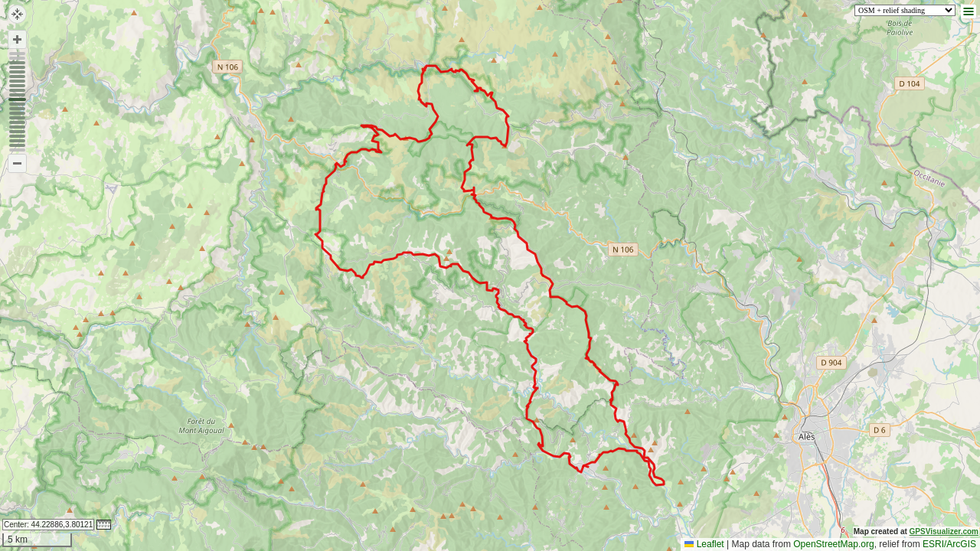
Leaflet (704, 544)
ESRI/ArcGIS (949, 544)
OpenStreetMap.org (833, 544)
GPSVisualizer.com (944, 531)
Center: (48, 525)
